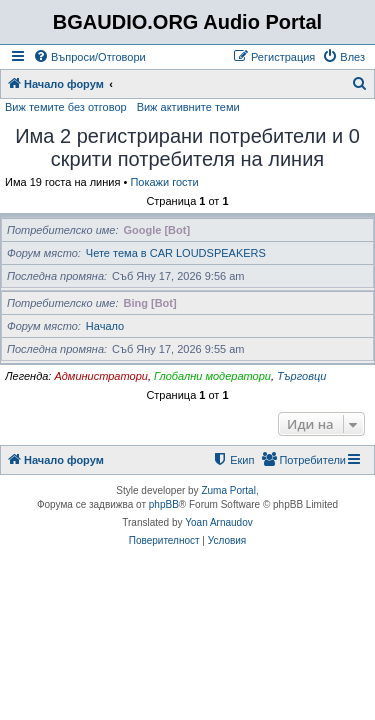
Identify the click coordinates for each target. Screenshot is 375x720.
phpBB (164, 504)
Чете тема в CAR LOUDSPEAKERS (176, 253)
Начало (105, 326)
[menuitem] (89, 57)
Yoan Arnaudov (218, 522)
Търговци (301, 376)
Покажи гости (164, 182)
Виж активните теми (188, 107)
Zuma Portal (228, 490)
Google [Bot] (157, 230)
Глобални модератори (212, 376)
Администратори (100, 376)
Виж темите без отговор (66, 107)
